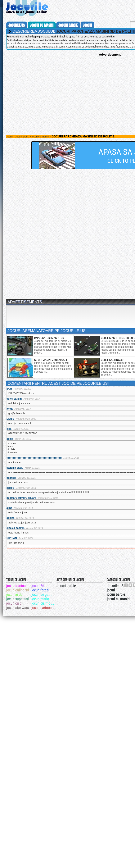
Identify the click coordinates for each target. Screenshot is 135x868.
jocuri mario (40, 599)
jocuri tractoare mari (19, 586)
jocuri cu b (14, 603)
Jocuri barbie (66, 586)
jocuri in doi (15, 594)
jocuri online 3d (18, 590)
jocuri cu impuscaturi (44, 603)
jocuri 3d (38, 586)
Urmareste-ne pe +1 (126, 585)
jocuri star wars (18, 608)
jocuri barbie (68, 25)
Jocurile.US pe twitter (130, 585)
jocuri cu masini (42, 25)
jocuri (87, 25)
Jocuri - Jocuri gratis (17, 137)
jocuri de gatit (41, 594)
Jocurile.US (115, 586)
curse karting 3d (112, 360)
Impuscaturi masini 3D (49, 338)
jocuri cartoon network (44, 608)
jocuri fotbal (40, 590)
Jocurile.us (17, 25)
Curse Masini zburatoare (51, 360)
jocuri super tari (18, 599)
